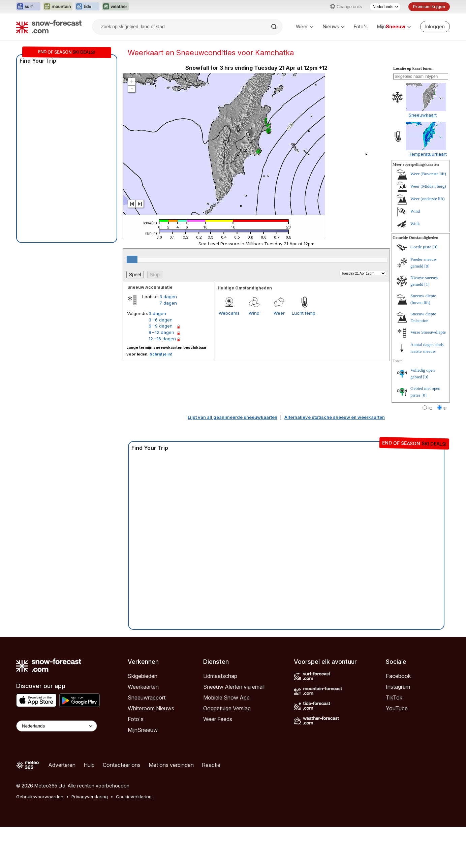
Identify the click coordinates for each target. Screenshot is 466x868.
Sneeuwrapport (147, 697)
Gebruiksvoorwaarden (40, 797)
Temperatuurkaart (428, 154)
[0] (435, 247)
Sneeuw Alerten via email (234, 687)
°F (445, 408)
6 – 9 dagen (161, 326)
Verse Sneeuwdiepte (428, 332)
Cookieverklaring (134, 797)
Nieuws (334, 26)
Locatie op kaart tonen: (413, 68)
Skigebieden (143, 676)
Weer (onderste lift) (427, 199)
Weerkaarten (143, 687)
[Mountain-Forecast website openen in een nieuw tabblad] (58, 7)
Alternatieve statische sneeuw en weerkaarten (335, 417)
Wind (254, 313)
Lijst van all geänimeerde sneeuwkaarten (232, 417)
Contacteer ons (122, 765)
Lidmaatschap (220, 676)
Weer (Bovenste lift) (428, 174)
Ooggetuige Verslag (227, 708)
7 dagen (168, 303)
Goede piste (421, 247)
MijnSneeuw (143, 730)
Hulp (89, 765)
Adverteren (62, 765)
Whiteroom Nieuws (151, 708)
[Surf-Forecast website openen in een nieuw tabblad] (28, 7)
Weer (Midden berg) (428, 186)
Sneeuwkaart (423, 115)
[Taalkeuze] (385, 7)
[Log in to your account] (435, 27)
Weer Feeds (218, 719)
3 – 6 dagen (161, 320)
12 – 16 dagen (162, 339)
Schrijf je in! (161, 354)
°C (430, 408)
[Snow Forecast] (49, 27)
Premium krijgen (429, 7)
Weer (305, 26)
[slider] (132, 259)
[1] (427, 284)
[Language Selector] (57, 726)
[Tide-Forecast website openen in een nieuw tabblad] (87, 7)
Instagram (398, 687)
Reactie (211, 765)
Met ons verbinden (171, 765)
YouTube (397, 708)
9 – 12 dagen (161, 332)
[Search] (275, 27)
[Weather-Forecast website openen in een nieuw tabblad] (115, 7)
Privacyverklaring (90, 797)
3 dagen (168, 297)
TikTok (394, 697)
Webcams (229, 313)
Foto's (361, 26)
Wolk (415, 224)
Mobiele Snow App (226, 697)
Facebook (398, 676)
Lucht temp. (304, 313)
